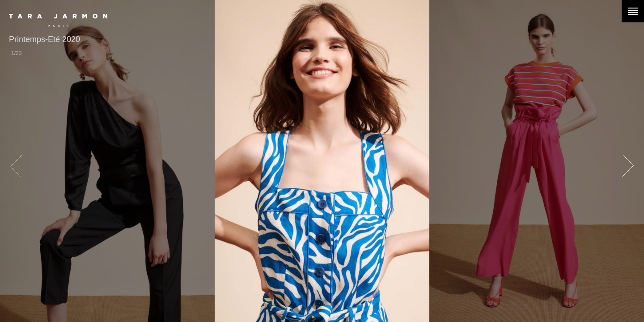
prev (16, 166)
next (628, 166)
